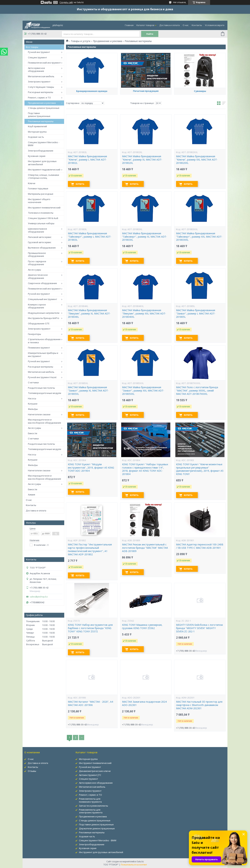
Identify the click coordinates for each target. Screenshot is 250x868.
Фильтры (33, 409)
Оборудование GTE (39, 323)
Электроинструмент (39, 82)
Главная (129, 25)
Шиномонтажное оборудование (37, 230)
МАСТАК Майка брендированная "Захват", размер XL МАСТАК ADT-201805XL (88, 391)
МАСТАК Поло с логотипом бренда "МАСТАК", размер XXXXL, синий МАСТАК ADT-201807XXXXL (197, 391)
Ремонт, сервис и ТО (39, 98)
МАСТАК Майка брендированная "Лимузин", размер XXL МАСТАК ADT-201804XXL (144, 314)
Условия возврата (215, 25)
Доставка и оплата (170, 25)
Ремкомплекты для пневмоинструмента (90, 800)
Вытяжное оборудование (42, 248)
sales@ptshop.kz (39, 597)
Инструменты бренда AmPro (44, 318)
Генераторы (34, 334)
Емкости (33, 433)
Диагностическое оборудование (38, 276)
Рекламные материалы (41, 121)
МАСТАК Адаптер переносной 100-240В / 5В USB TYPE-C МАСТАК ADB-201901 (200, 546)
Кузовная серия (37, 156)
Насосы (32, 398)
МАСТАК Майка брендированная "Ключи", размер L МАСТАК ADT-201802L (87, 160)
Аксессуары (34, 270)
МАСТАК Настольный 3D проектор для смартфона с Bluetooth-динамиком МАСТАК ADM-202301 (199, 705)
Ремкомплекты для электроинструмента (91, 811)
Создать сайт (66, 2)
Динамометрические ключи (95, 771)
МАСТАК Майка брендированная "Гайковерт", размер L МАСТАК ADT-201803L (90, 237)
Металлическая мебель (41, 76)
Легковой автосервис (40, 237)
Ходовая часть (36, 137)
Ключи (32, 183)
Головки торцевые (38, 188)
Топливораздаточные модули (45, 393)
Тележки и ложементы (41, 213)
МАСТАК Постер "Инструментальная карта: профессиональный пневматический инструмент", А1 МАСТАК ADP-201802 (90, 549)
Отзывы (32, 771)
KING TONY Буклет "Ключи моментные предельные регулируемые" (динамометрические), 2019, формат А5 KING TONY (200, 469)
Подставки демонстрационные (39, 115)
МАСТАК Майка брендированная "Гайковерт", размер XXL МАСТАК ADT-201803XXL (199, 237)
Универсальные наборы (41, 223)
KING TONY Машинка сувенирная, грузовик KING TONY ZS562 (142, 627)
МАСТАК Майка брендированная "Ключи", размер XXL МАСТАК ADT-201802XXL (197, 160)
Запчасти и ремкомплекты (93, 806)
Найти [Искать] (150, 34)
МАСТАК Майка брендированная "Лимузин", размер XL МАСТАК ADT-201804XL (89, 314)
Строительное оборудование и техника (44, 341)
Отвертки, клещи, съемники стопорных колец (43, 176)
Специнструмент (37, 57)
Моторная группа (37, 132)
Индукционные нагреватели (44, 313)
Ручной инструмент (39, 52)
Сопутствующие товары (41, 87)
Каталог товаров (145, 25)
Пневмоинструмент (39, 348)
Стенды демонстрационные (44, 108)
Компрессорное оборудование (37, 306)
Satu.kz (140, 861)
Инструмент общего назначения (39, 201)
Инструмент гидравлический (44, 170)
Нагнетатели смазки (39, 414)
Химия (32, 495)
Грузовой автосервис (40, 242)
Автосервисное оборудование (36, 70)
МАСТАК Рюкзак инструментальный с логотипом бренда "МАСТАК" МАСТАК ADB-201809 (145, 548)
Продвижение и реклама (42, 103)
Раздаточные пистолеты (41, 388)
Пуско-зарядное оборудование (37, 263)
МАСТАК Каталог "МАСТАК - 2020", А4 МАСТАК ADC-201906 (90, 703)
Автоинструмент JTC (90, 775)
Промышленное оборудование (37, 255)
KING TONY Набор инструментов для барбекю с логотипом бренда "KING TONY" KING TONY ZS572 (90, 628)
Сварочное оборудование (42, 283)
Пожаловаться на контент (134, 865)
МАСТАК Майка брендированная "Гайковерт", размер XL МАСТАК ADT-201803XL (144, 237)
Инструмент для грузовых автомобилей (42, 163)
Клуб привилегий (37, 126)
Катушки (33, 404)
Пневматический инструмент (44, 63)
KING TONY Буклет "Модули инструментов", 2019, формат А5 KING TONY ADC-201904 (91, 468)
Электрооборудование (41, 151)
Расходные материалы (41, 92)
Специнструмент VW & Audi (43, 218)
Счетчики (33, 382)
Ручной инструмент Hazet (42, 377)
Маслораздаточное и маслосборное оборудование (45, 421)
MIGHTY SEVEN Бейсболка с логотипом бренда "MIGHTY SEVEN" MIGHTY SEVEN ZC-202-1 (199, 628)
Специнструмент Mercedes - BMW (44, 144)
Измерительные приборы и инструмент (43, 355)
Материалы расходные (41, 194)
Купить (80, 184)
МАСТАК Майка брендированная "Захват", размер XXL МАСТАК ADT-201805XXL (143, 391)
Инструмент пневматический (44, 208)
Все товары (32, 47)
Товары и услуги (81, 41)
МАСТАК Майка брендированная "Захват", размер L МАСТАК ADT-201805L (196, 314)
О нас (186, 25)
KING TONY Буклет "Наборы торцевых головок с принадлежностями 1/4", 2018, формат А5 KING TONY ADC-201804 (145, 469)
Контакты (197, 25)
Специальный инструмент (42, 299)
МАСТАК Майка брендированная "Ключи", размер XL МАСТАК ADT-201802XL (142, 160)
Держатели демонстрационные (97, 828)
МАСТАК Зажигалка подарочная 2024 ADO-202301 (144, 703)
